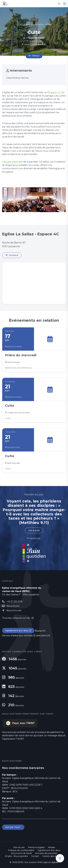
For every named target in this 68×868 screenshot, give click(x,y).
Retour (36, 56)
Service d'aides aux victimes (17, 636)
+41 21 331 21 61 (14, 602)
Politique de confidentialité (21, 850)
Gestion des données (53, 856)
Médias (51, 847)
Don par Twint (13, 827)
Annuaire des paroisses (46, 853)
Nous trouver (14, 610)
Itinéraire (14, 255)
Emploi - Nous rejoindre (16, 856)
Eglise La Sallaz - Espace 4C (34, 44)
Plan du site (19, 847)
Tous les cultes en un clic (16, 618)
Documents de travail (21, 853)
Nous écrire (13, 606)
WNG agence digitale (48, 862)
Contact (35, 856)
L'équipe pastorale (12, 162)
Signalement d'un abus (17, 631)
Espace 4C (54, 92)
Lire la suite (34, 530)
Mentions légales (36, 847)
